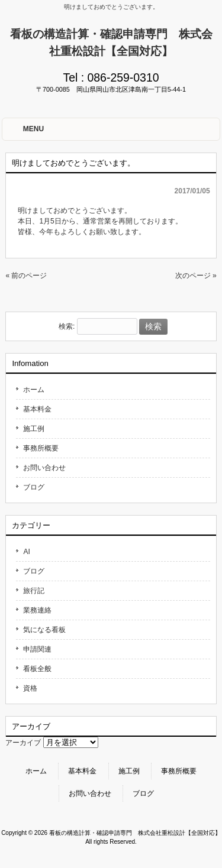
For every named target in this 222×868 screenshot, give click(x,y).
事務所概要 (41, 448)
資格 (30, 688)
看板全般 (37, 669)
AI (26, 552)
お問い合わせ (44, 468)
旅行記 (34, 591)
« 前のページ (26, 276)
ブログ (34, 487)
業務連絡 (37, 610)
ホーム (34, 390)
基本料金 (37, 409)
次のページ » (196, 276)
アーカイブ (23, 743)
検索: (67, 327)
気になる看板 (44, 630)
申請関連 (37, 649)
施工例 (34, 429)
